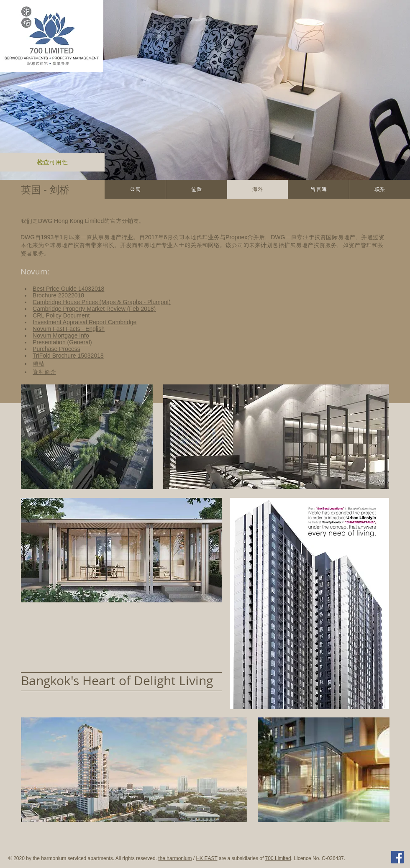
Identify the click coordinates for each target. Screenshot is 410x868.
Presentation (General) (62, 342)
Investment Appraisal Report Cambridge (85, 322)
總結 (38, 364)
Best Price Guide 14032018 (68, 289)
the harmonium (175, 858)
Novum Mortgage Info (61, 335)
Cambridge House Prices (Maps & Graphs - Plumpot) (102, 302)
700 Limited (278, 858)
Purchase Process (56, 349)
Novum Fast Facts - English (69, 329)
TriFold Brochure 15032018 (68, 356)
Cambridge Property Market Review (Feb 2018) (94, 309)
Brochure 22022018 (58, 295)
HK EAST (206, 858)
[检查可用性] (52, 162)
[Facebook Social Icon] (397, 857)
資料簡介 (44, 372)
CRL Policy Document (61, 315)
